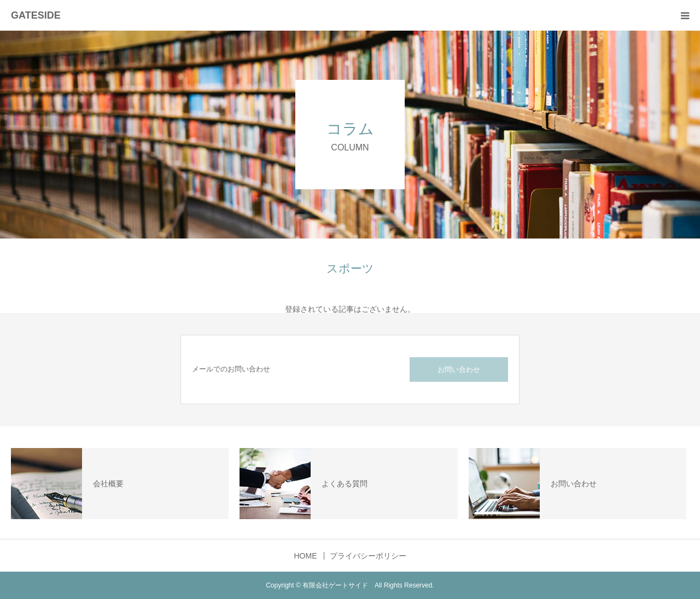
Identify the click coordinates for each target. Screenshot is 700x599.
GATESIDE (36, 15)
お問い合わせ (459, 370)
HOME (306, 556)
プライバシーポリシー (368, 556)
